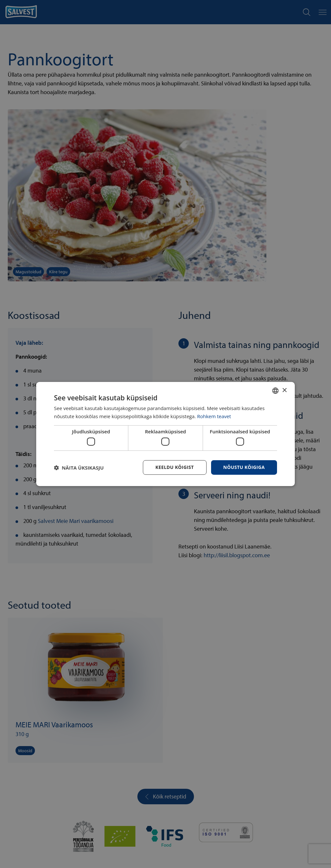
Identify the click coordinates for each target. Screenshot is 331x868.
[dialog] (165, 434)
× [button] (284, 390)
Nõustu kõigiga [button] (244, 467)
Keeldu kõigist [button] (175, 467)
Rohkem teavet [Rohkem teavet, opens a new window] (214, 416)
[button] (79, 468)
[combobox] (275, 391)
